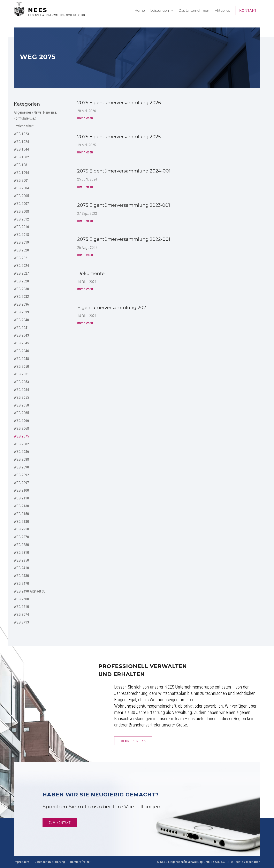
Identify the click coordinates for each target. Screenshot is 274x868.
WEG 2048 (21, 359)
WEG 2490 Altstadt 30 (30, 591)
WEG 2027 (21, 273)
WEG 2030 (21, 289)
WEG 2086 (21, 452)
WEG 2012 (21, 219)
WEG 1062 (21, 157)
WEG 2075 (21, 436)
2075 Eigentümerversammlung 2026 (119, 103)
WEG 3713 (21, 622)
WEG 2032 (21, 296)
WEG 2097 (21, 483)
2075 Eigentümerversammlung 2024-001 (124, 171)
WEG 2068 (21, 428)
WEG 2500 (21, 599)
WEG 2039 (21, 312)
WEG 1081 (21, 165)
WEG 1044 (21, 149)
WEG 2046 (21, 351)
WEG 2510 (21, 607)
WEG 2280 (21, 545)
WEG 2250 (21, 529)
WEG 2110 (21, 498)
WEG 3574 (21, 614)
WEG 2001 (21, 180)
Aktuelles (222, 11)
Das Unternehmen (194, 11)
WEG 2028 (21, 281)
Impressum (21, 862)
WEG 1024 (21, 142)
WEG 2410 (21, 568)
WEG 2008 (21, 211)
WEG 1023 (21, 134)
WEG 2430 (21, 576)
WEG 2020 (21, 250)
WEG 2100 (21, 490)
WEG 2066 (21, 421)
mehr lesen (85, 118)
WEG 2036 (21, 304)
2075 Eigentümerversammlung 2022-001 (124, 239)
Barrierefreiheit (81, 862)
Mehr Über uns (133, 741)
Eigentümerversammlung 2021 (112, 308)
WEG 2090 (21, 467)
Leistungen (160, 11)
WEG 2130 (21, 506)
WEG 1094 (21, 173)
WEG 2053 (21, 382)
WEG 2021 (21, 258)
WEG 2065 (21, 413)
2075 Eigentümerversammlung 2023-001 (124, 205)
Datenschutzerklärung (50, 862)
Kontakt (248, 11)
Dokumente (91, 274)
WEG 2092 (21, 475)
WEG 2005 (21, 196)
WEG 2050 (21, 366)
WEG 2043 (21, 335)
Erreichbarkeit (24, 126)
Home (140, 11)
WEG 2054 (21, 390)
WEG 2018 (21, 235)
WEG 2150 (21, 514)
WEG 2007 (21, 204)
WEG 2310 (21, 552)
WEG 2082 (21, 444)
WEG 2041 (21, 328)
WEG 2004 (21, 188)
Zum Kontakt (60, 823)
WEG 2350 (21, 560)
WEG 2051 (21, 374)
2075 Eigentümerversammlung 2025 (119, 137)
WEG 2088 (21, 459)
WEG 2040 (21, 320)
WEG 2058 (21, 405)
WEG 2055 (21, 397)
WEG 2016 (21, 227)
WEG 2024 (21, 266)
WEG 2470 (21, 583)
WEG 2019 (21, 242)
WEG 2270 (21, 537)
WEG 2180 (21, 521)
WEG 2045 (21, 343)
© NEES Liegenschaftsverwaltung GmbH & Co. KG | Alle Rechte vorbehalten (208, 862)
